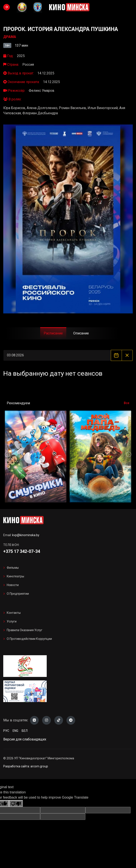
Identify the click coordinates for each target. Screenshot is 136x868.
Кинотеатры (15, 576)
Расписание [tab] (53, 333)
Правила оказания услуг (25, 630)
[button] (129, 454)
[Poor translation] (16, 803)
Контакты (14, 613)
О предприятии (18, 594)
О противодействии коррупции (29, 639)
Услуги (12, 621)
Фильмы (13, 568)
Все (127, 403)
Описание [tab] (81, 333)
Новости (13, 585)
